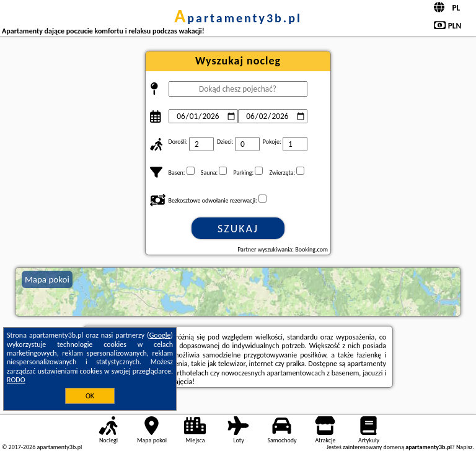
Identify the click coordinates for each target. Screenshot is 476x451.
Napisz (465, 447)
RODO (16, 380)
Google (160, 335)
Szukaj (238, 229)
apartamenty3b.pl (238, 18)
